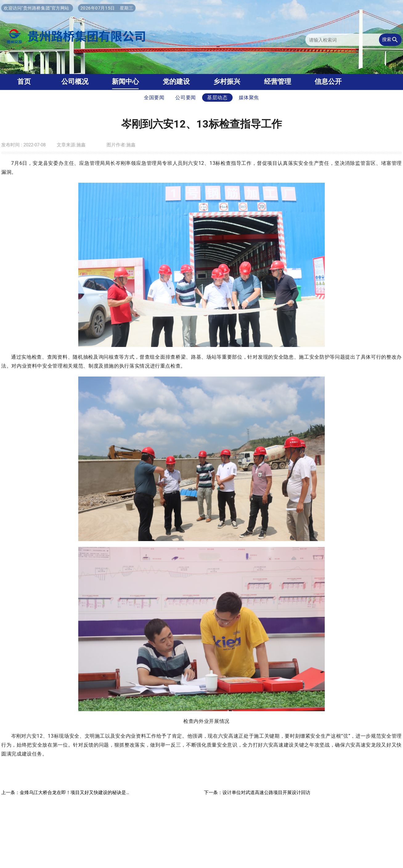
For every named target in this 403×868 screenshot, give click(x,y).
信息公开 (328, 82)
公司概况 (75, 82)
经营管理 (278, 82)
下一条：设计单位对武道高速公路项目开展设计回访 (257, 793)
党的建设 (176, 82)
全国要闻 (154, 98)
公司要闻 (186, 98)
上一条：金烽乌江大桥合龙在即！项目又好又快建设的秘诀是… (65, 793)
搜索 (390, 40)
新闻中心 (125, 82)
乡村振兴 (227, 82)
